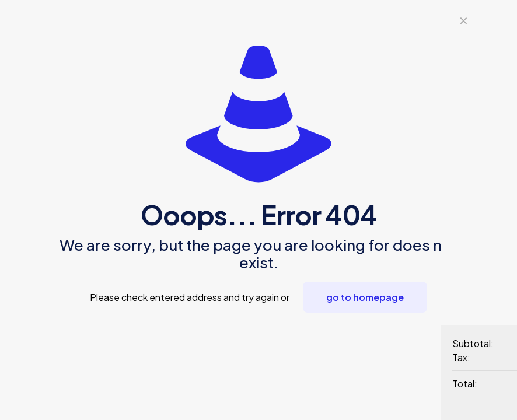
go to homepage (365, 297)
